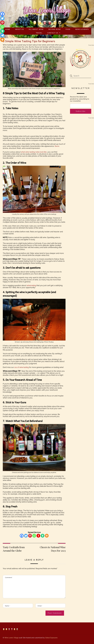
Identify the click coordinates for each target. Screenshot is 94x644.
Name (8, 606)
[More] (47, 536)
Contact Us (53, 33)
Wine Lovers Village (12, 638)
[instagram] (60, 23)
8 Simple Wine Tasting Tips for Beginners (29, 41)
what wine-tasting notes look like (34, 152)
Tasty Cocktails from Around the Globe (14, 549)
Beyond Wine (55, 29)
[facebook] (40, 23)
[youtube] (45, 23)
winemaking (31, 285)
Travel (39, 33)
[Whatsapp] (34, 536)
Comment (9, 578)
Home (8, 29)
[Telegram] (2, 35)
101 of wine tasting (22, 367)
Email (40, 606)
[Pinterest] (30, 536)
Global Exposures (51, 638)
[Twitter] (26, 536)
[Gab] (43, 536)
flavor (57, 146)
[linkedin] (55, 23)
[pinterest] (50, 23)
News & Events (82, 29)
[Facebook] (22, 536)
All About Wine (36, 29)
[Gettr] (38, 536)
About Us (19, 29)
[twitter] (35, 23)
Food (68, 29)
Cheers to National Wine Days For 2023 (53, 549)
